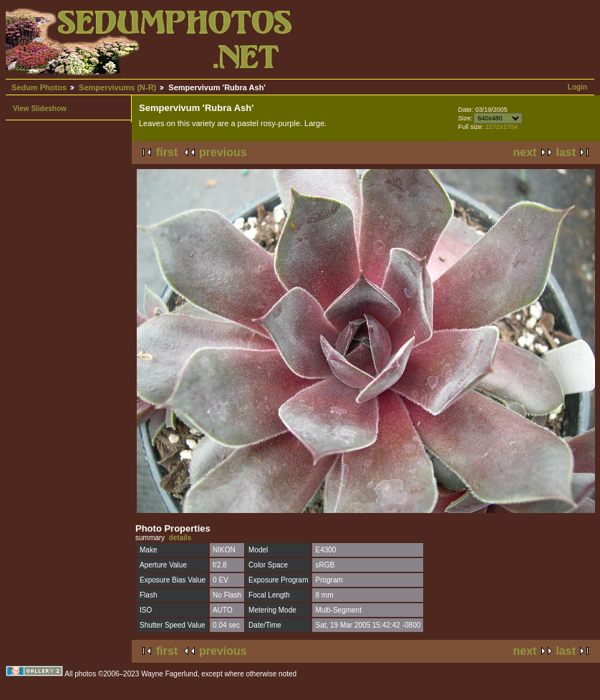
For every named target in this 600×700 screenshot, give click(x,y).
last (566, 152)
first (167, 152)
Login (577, 87)
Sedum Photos (39, 87)
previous (223, 152)
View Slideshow (40, 109)
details (180, 538)
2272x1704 (502, 127)
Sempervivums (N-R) (117, 87)
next (525, 152)
